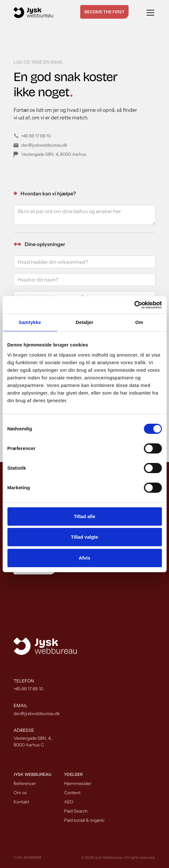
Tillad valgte (84, 537)
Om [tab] (139, 322)
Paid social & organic (84, 820)
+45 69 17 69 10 (28, 689)
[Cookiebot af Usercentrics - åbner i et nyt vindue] (134, 305)
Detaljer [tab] (85, 322)
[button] (149, 13)
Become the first (104, 12)
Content (72, 793)
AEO (69, 802)
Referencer (25, 783)
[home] (33, 13)
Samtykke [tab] (30, 322)
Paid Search (76, 811)
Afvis (84, 558)
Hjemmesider (78, 783)
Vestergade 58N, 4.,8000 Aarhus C (33, 741)
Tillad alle (84, 516)
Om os (20, 793)
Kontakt (21, 802)
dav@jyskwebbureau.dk (37, 713)
